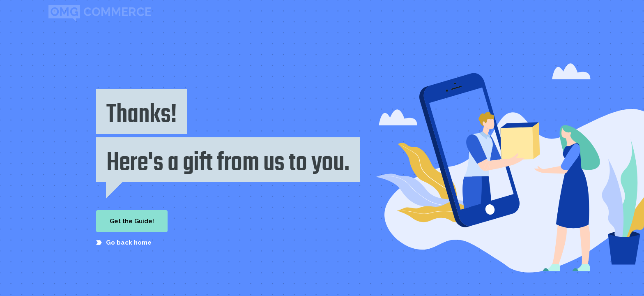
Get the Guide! (132, 221)
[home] (100, 13)
